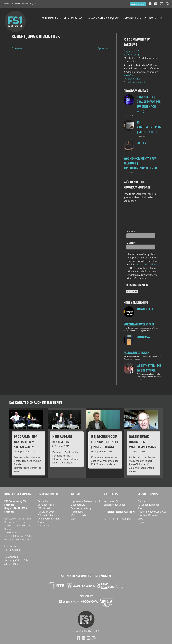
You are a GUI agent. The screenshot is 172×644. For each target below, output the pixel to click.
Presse (141, 501)
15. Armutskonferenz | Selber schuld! (149, 127)
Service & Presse (149, 494)
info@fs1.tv (8, 3)
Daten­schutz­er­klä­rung (147, 265)
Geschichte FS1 (46, 505)
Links (140, 519)
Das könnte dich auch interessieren (36, 402)
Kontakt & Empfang (19, 494)
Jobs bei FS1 (44, 526)
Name (131, 232)
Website (76, 494)
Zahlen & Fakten (46, 515)
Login (73, 519)
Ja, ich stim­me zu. (138, 285)
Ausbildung (75, 18)
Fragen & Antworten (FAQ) (152, 512)
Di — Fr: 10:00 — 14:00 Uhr (118, 519)
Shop (140, 508)
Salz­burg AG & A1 (137, 82)
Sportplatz (104, 48)
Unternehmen (48, 494)
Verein (41, 522)
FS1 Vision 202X (46, 512)
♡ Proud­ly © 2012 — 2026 (86, 631)
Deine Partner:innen (49, 519)
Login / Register (138, 4)
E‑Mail (131, 243)
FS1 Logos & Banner (148, 505)
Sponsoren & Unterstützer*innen (86, 576)
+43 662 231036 (21, 3)
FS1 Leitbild (44, 508)
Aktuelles (111, 494)
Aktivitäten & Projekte (105, 18)
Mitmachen (131, 18)
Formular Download (148, 515)
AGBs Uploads (78, 515)
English (33, 3)
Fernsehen (52, 18)
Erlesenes (17, 48)
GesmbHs (43, 501)
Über (151, 18)
